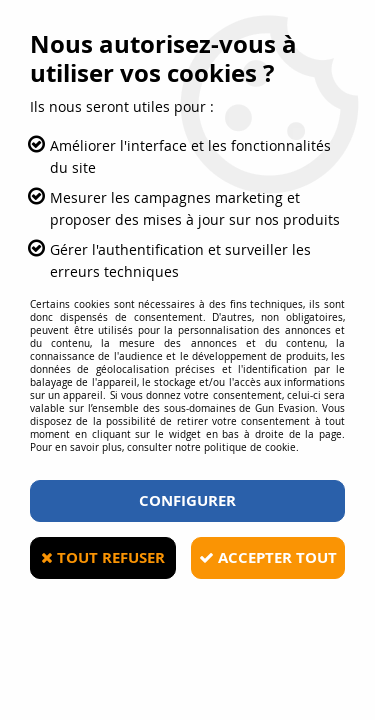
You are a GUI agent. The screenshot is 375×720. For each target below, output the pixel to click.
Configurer (187, 500)
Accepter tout (268, 557)
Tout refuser (103, 557)
